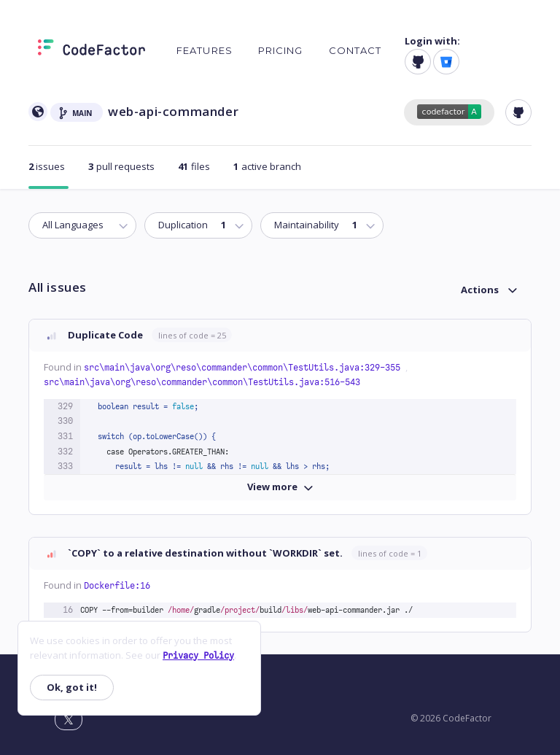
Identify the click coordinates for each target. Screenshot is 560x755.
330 (65, 421)
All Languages (73, 225)
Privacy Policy (198, 656)
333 (65, 466)
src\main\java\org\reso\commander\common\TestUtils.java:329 (245, 368)
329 (65, 406)
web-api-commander (173, 111)
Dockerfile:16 (117, 586)
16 (68, 610)
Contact (355, 50)
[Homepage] (92, 50)
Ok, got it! (72, 687)
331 (65, 436)
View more (280, 487)
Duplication (191, 225)
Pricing (281, 50)
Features (205, 50)
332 (65, 452)
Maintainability (315, 225)
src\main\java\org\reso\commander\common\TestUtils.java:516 (202, 382)
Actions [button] (480, 290)
